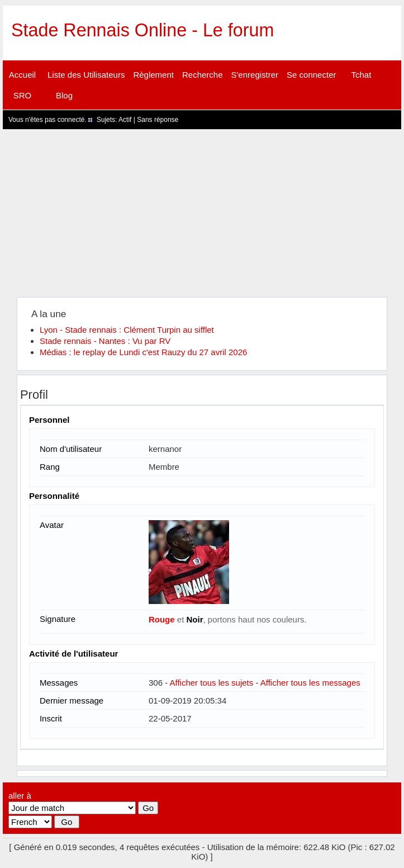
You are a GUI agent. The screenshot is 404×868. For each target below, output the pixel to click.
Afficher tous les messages (310, 683)
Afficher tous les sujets (211, 683)
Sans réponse (158, 120)
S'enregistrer (255, 75)
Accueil (22, 75)
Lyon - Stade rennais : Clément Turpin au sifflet (127, 330)
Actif (125, 120)
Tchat (362, 75)
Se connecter (311, 75)
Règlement (153, 75)
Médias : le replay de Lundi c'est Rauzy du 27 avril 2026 (143, 352)
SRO (23, 95)
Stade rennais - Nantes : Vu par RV (105, 341)
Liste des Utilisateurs (86, 75)
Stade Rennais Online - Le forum (142, 30)
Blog (64, 95)
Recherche (203, 75)
